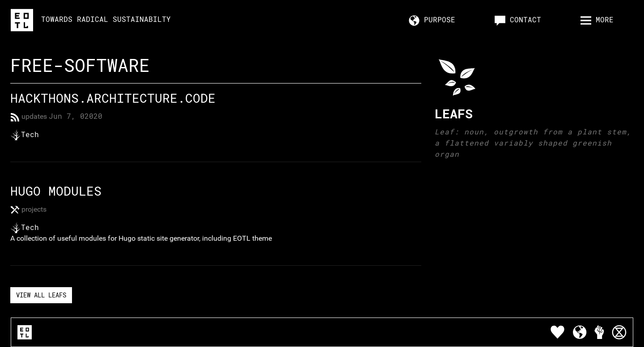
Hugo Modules (56, 191)
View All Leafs (41, 295)
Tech (32, 134)
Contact (518, 20)
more (597, 20)
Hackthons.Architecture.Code (113, 98)
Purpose (432, 20)
